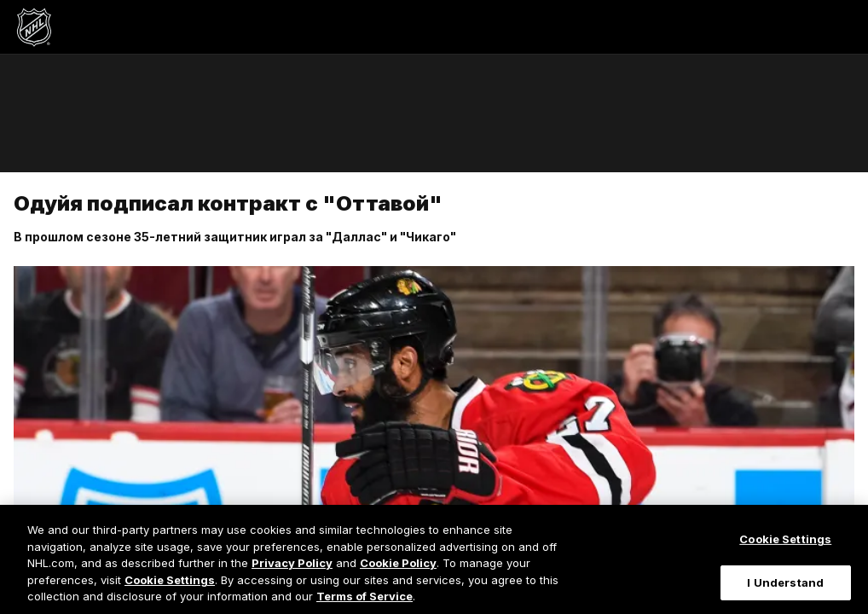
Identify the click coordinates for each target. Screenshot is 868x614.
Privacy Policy (292, 563)
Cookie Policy (398, 563)
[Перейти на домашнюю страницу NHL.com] (34, 27)
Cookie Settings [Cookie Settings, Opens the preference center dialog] (785, 539)
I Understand (785, 582)
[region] (434, 559)
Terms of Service (365, 596)
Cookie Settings (170, 580)
